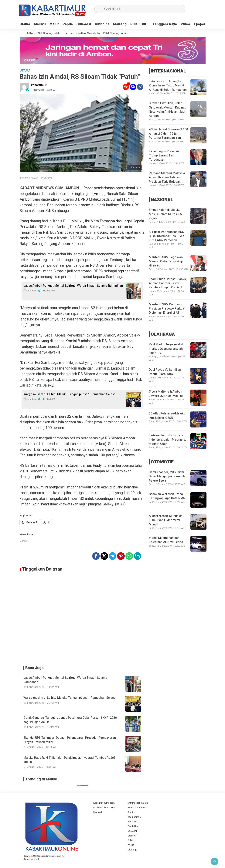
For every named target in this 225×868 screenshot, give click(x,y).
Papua (68, 24)
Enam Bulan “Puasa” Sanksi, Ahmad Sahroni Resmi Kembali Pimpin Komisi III (168, 283)
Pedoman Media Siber (105, 808)
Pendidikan (133, 826)
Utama (25, 24)
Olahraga (132, 850)
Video (185, 24)
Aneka (131, 845)
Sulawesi (84, 24)
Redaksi (98, 812)
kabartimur (39, 85)
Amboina (102, 24)
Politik (131, 840)
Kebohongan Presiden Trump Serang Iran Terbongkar (164, 156)
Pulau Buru (139, 24)
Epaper (200, 24)
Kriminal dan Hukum (138, 803)
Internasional (134, 817)
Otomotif (132, 836)
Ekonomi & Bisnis (137, 808)
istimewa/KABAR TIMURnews (36, 178)
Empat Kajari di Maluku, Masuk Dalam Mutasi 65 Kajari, (165, 214)
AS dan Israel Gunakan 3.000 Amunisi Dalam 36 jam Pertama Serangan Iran (168, 134)
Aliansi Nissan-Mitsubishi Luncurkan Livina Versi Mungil (166, 520)
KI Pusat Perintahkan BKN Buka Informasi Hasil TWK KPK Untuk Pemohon (167, 236)
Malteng (120, 24)
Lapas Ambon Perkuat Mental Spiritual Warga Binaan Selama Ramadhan (73, 286)
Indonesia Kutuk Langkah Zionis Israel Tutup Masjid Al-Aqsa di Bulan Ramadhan (168, 86)
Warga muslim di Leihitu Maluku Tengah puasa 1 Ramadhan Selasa (69, 394)
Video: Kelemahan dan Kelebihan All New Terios (166, 540)
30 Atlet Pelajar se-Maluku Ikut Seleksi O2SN (167, 416)
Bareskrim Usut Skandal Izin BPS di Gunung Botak (34, 33)
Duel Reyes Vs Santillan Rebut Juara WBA (165, 372)
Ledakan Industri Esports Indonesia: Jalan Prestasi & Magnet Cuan (167, 440)
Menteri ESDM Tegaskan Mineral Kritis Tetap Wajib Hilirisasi (167, 261)
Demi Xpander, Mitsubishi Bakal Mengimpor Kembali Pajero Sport (167, 476)
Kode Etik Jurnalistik (104, 803)
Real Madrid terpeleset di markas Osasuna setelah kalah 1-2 (166, 349)
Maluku (40, 24)
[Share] (140, 87)
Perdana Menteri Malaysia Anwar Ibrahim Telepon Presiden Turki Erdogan (167, 178)
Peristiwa (132, 822)
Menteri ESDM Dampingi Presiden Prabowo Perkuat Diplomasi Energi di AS (167, 309)
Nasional (132, 831)
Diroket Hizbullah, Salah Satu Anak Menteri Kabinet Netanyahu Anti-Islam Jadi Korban (167, 110)
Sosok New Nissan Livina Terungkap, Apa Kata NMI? (167, 496)
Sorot (130, 812)
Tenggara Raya (165, 24)
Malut (54, 24)
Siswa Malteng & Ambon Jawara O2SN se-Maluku (166, 394)
